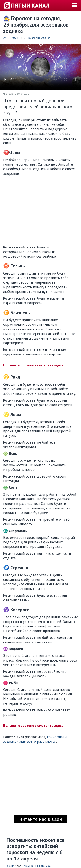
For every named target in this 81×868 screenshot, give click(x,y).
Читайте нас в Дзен (41, 819)
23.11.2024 (11, 38)
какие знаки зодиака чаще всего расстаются (35, 739)
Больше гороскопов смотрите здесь (33, 365)
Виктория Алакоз (39, 38)
